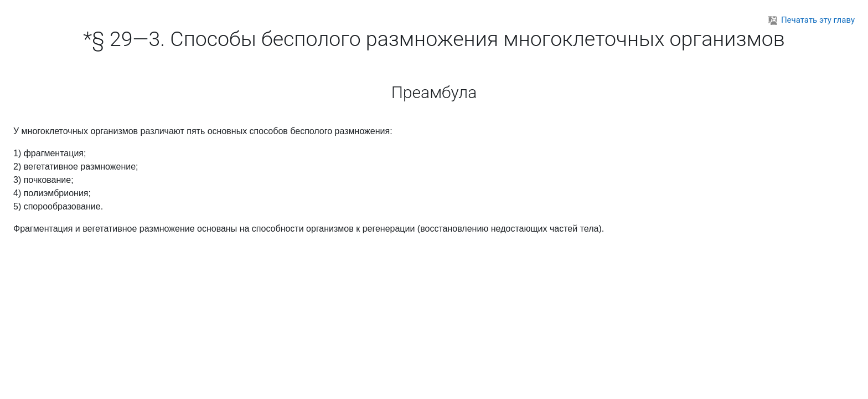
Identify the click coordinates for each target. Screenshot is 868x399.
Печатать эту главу (811, 20)
